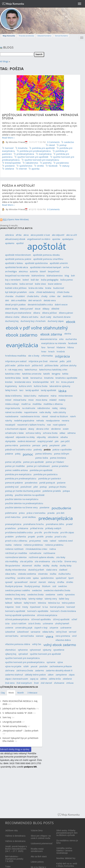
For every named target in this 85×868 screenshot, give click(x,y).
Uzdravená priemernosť (42, 843)
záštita (44, 679)
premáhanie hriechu (34, 524)
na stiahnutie (29, 408)
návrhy (9, 421)
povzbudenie (61, 508)
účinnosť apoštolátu (41, 619)
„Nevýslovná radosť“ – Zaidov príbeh (20, 731)
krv (58, 382)
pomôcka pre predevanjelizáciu (35, 151)
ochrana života (50, 433)
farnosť (51, 347)
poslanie (61, 483)
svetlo (60, 595)
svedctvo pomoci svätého (18, 590)
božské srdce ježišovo (16, 288)
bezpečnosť (54, 271)
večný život (61, 632)
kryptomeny (11, 386)
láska (62, 391)
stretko (40, 166)
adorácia (9, 235)
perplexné (54, 445)
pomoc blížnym (62, 454)
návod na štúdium (59, 416)
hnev (44, 352)
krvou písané (68, 382)
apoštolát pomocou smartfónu (48, 259)
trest (18, 607)
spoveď (9, 582)
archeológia (11, 271)
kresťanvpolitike (41, 382)
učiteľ (74, 619)
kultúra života (41, 386)
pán (57, 441)
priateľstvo (10, 528)
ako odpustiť (58, 235)
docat (38, 309)
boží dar (35, 280)
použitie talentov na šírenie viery (21, 507)
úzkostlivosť (23, 632)
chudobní (20, 296)
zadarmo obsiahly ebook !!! (59, 670)
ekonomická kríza (49, 339)
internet (23, 169)
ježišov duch (24, 365)
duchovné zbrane (62, 317)
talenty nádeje (36, 599)
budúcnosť (59, 288)
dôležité (55, 309)
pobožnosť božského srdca (18, 450)
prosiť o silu (60, 537)
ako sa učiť (72, 235)
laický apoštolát (48, 390)
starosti (42, 582)
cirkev (52, 296)
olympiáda (10, 441)
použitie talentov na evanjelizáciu (22, 499)
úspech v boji (41, 628)
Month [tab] (21, 693)
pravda (51, 513)
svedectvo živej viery (15, 595)
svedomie (50, 595)
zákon (51, 675)
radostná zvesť (65, 541)
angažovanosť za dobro (39, 239)
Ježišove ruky (11, 830)
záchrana (10, 670)
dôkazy (46, 309)
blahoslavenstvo (55, 276)
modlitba (37, 404)
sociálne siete (24, 578)
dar (59, 296)
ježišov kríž (37, 365)
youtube (43, 666)
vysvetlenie (59, 650)
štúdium (46, 586)
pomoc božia (42, 458)
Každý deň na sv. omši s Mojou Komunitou (67, 865)
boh (73, 276)
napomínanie (31, 412)
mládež (53, 400)
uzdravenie (66, 628)
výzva (60, 662)
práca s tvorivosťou (36, 513)
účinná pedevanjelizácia (17, 619)
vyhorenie (23, 650)
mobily (62, 400)
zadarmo (39, 670)
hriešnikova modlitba (16, 356)
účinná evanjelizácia (47, 615)
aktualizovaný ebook (15, 239)
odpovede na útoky (25, 437)
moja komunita (13, 408)
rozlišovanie (49, 553)
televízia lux (54, 603)
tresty (25, 607)
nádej (55, 408)
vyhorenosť (35, 650)
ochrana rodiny (33, 433)
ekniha (68, 334)
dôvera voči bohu (30, 317)
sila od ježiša (26, 561)
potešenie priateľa (52, 491)
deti (7, 300)
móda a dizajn (12, 404)
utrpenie (54, 628)
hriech (51, 352)
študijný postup (32, 586)
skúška (37, 566)
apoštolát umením (59, 263)
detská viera (50, 300)
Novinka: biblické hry (66, 858)
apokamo (10, 243)
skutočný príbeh (36, 570)
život (36, 683)
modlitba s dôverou (53, 404)
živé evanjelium (24, 683)
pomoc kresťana (58, 458)
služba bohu (64, 574)
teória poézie (68, 603)
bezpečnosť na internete (17, 276)
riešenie (18, 545)
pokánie (9, 454)
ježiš (69, 361)
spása (36, 578)
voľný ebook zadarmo (60, 645)
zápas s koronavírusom (17, 679)
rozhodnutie (35, 553)
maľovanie (43, 396)
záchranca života (25, 670)
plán (64, 445)
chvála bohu (33, 296)
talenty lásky (20, 599)
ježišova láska (52, 365)
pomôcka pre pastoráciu (46, 474)
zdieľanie (10, 169)
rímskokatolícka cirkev (36, 549)
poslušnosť (26, 487)
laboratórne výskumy (60, 386)
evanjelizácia (45, 154)
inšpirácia (62, 356)
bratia (48, 288)
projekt (31, 537)
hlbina (71, 347)
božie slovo (40, 284)
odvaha (64, 437)
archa (66, 267)
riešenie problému (54, 545)
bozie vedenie (55, 284)
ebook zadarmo (22, 335)
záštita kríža (55, 679)
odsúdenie (53, 437)
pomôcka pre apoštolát (43, 148)
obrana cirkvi (43, 429)
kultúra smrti (25, 386)
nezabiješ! (10, 425)
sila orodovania (42, 561)
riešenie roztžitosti (14, 549)
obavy (31, 429)
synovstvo (70, 595)
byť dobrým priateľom (16, 292)
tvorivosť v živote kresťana (63, 611)
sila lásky (61, 557)
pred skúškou (29, 517)
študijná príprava (14, 586)
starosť (33, 582)
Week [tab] (11, 693)
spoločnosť (61, 578)
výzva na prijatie (13, 666)
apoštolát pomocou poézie (18, 259)
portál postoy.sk (47, 483)
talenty (9, 599)
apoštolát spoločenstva (36, 263)
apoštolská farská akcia (17, 267)
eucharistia (71, 339)
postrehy (47, 163)
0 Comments (53, 142)
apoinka (35, 169)
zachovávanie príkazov (61, 666)
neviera (65, 421)
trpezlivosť (35, 607)
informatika (47, 356)
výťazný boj (11, 654)
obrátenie (56, 429)
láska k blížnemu (13, 396)
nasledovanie (12, 416)
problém (9, 537)
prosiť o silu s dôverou (16, 541)
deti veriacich (35, 300)
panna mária (12, 445)
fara (43, 347)
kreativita (23, 148)
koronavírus (36, 378)
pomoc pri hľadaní (55, 462)
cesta (31, 292)
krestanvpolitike (13, 163)
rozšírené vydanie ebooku (41, 557)
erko (61, 339)
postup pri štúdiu (58, 487)
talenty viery (51, 599)
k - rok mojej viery (14, 370)
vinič (74, 636)
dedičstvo (68, 296)
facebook (53, 166)
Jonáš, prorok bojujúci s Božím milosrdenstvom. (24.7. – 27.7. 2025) (16, 849)
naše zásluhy (59, 412)
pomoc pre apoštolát (33, 462)
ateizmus (23, 271)
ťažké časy (64, 599)
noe (49, 425)
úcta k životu (35, 623)
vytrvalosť (23, 654)
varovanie (35, 632)
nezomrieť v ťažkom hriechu (31, 425)
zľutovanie (59, 683)
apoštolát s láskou (14, 263)
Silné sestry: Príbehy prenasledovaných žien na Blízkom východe (67, 833)
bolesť (26, 280)
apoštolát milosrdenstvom (18, 255)
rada (45, 541)
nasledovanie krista (30, 416)
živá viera (10, 683)
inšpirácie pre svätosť (16, 361)
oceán (66, 429)
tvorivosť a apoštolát (15, 611)
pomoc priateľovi (60, 466)
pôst (36, 487)
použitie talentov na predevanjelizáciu (24, 503)
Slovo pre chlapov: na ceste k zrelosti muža (41, 837)
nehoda (40, 421)
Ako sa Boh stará (39, 856)
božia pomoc (67, 280)
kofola (65, 374)
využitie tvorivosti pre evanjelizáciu (42, 160)
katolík (47, 374)
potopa (66, 491)
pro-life (38, 532)
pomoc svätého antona (16, 470)
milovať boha (20, 400)
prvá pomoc (35, 541)
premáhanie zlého (55, 524)
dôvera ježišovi (50, 313)
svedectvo (69, 142)
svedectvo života (35, 595)
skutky (54, 566)
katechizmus (31, 370)
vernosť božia (27, 636)
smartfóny (10, 578)
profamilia (21, 537)
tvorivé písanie (57, 607)
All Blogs (4, 61)
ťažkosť (9, 603)
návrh (73, 416)
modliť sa (26, 404)
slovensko (43, 574)
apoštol (20, 243)
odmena (71, 433)
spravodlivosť (21, 582)
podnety (38, 450)
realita (8, 545)
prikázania (23, 528)
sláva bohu (11, 574)
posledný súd (12, 487)
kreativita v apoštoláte (66, 378)
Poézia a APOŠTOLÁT (19, 182)
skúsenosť (27, 566)
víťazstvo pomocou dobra (18, 644)
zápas (72, 675)
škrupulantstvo (13, 566)
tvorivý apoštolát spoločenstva (20, 615)
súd (54, 586)
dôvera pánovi (66, 313)
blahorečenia (38, 276)
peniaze (36, 445)
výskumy (47, 650)
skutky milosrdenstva (16, 570)
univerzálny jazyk (24, 628)
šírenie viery (70, 561)
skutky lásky (66, 566)
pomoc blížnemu (44, 454)
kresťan (9, 382)
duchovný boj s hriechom (33, 321)
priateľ (69, 524)
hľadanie (61, 347)
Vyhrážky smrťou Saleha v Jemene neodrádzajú (64, 851)
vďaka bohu (48, 632)
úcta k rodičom (19, 623)
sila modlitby (12, 561)
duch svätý (46, 317)
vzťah (26, 666)
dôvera (37, 313)
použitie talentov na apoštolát (30, 495)
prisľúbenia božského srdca (19, 532)
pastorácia (25, 445)
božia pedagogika (50, 280)
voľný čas (37, 644)
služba (53, 574)
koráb (26, 378)
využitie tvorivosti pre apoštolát (33, 157)
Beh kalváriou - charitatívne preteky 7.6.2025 (14, 859)
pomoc (28, 454)
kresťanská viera (23, 382)
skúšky (46, 566)
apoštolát (47, 246)
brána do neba (36, 288)
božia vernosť (26, 284)
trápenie (9, 607)
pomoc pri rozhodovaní (38, 466)
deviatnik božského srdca (40, 305)
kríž (52, 382)
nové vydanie (59, 425)
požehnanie (11, 513)
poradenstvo (62, 163)
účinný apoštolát (61, 619)
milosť (8, 400)
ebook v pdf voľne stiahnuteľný (37, 328)
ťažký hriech (30, 603)
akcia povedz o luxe (40, 235)
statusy (66, 166)
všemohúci (11, 650)
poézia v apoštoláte (62, 450)
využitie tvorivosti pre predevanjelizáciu (25, 662)
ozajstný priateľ (45, 441)
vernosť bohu (12, 636)
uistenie (9, 628)
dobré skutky (12, 309)
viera (49, 636)
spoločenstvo (26, 166)
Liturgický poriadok (12, 722)
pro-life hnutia (51, 532)
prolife (40, 537)
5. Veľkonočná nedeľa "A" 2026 (17, 713)
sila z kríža (57, 561)
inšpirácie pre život (38, 361)
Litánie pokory (37, 862)
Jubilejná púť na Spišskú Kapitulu (19, 708)
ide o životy (34, 356)
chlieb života (63, 292)
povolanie (10, 166)
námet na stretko (14, 412)
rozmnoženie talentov (16, 557)
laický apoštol (32, 390)
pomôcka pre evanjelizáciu (18, 474)
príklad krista (37, 528)
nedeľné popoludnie (24, 421)
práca (22, 513)
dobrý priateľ (26, 309)
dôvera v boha (12, 317)
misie (31, 400)
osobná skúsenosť (27, 441)
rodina (53, 549)
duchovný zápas (56, 321)
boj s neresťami (13, 280)
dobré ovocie (61, 305)
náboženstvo (32, 163)
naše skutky (45, 412)
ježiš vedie (10, 365)
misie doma (41, 400)
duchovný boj (12, 321)
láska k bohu (30, 396)
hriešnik (61, 352)
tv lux (45, 607)
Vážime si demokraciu (15, 836)
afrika (19, 235)
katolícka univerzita (32, 374)
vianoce (40, 636)
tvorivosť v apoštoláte (38, 611)
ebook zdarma (51, 334)
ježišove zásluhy (68, 365)
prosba (49, 537)
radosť (53, 541)
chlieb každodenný (45, 292)
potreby (9, 495)
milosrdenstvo (66, 396)
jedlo (62, 361)
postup (63, 145)
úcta (7, 623)
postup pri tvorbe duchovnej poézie (23, 491)
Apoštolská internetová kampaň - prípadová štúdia (40, 117)
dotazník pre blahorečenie (18, 313)
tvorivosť (9, 148)
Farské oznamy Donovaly (15, 726)
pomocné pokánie (14, 483)
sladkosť (63, 570)
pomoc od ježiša (13, 462)
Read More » (8, 138)
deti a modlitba (19, 300)
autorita (34, 271)
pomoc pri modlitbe (15, 466)
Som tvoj (7, 717)
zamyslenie (61, 675)
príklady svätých (53, 528)
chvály (44, 296)
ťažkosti (18, 603)
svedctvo (62, 586)
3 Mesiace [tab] (32, 693)
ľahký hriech (11, 390)
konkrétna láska (13, 378)
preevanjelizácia (13, 524)
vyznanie (51, 662)
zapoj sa (34, 679)
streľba (61, 582)
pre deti (60, 513)
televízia (42, 603)
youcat (34, 666)
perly (45, 445)
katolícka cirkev (13, 374)
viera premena (63, 636)
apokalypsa (68, 239)
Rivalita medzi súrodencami (37, 850)
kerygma (56, 374)
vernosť (73, 632)
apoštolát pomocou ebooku (46, 255)
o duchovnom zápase (16, 429)
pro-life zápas (67, 532)
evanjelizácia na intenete (54, 343)
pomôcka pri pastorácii (50, 478)
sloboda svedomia (27, 574)
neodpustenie (53, 421)
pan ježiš (65, 441)
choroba (9, 296)
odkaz (62, 433)
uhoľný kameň (62, 623)
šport (71, 578)
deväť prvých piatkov (15, 305)
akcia (26, 235)
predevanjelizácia (25, 154)
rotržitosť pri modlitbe (16, 553)
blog (67, 276)
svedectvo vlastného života (57, 590)
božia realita (11, 284)
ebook (71, 322)
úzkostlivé (10, 632)
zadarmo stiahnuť (14, 675)
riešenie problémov (33, 545)
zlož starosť (46, 683)
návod (52, 145)
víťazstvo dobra (63, 640)
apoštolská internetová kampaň (46, 267)
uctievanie (48, 623)
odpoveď (9, 437)
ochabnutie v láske (14, 433)
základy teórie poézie (35, 675)
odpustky (41, 437)
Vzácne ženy (37, 830)
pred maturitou (13, 517)
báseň (43, 271)
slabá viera (52, 570)
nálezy (63, 408)
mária (54, 396)
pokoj (18, 454)
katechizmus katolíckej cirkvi (53, 370)
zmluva (70, 683)
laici (21, 390)
